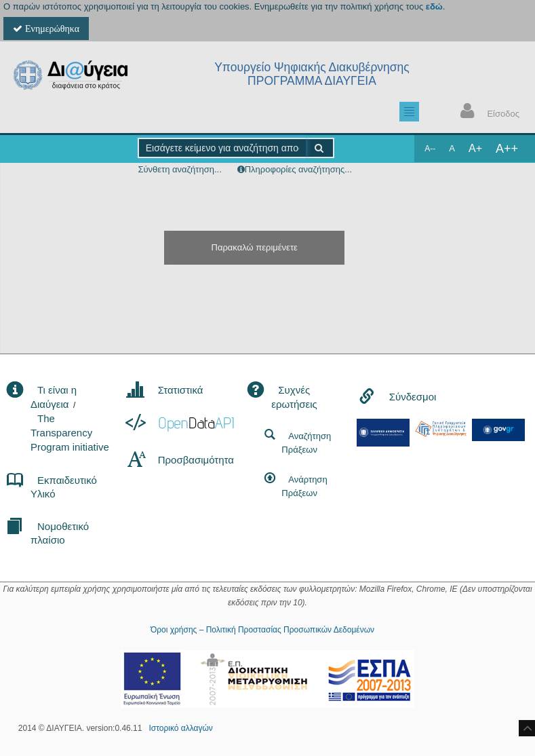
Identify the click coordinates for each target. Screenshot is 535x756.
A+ (475, 148)
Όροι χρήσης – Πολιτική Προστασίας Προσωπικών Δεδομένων (262, 630)
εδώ (434, 6)
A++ (507, 149)
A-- (430, 149)
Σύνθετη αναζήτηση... (179, 169)
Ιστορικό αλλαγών (180, 728)
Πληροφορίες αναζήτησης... (298, 169)
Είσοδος (487, 112)
